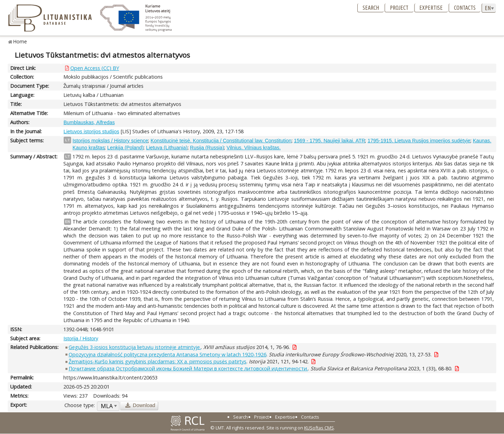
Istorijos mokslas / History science (110, 141)
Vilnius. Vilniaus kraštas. (254, 148)
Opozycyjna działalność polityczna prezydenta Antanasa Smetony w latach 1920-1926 (167, 354)
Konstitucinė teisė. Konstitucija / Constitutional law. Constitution (221, 141)
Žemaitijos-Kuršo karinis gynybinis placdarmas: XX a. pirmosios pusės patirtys (157, 361)
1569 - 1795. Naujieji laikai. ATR (330, 141)
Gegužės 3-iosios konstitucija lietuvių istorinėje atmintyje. (135, 347)
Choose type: (80, 405)
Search (371, 8)
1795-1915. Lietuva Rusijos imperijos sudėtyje (419, 141)
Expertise (431, 8)
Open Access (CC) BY (95, 68)
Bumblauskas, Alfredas (89, 122)
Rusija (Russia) (207, 148)
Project (399, 8)
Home (20, 41)
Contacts (465, 8)
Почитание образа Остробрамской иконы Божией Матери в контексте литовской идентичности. (188, 368)
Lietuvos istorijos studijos (91, 131)
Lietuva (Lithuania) (167, 148)
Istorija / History (81, 339)
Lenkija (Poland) (125, 148)
